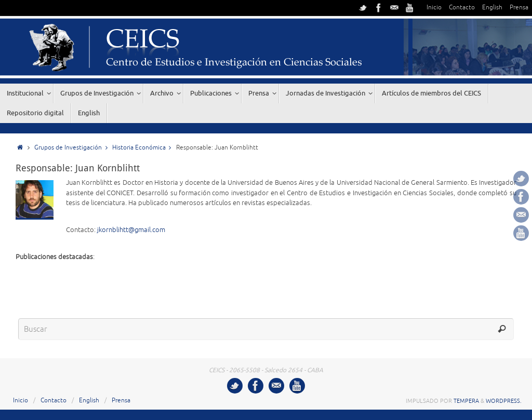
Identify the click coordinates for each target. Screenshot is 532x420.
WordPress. (504, 401)
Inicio (434, 8)
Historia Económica (144, 148)
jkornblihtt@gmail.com (131, 230)
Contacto (462, 8)
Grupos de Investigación (73, 148)
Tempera (466, 401)
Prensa (519, 8)
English (492, 8)
